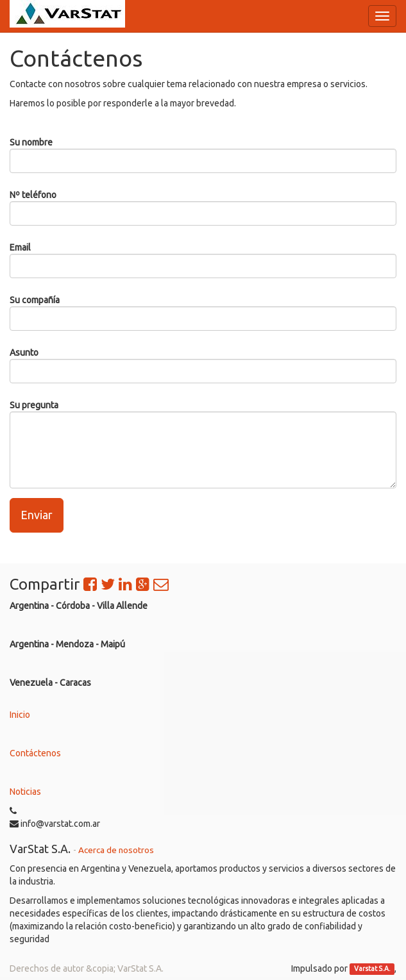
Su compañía (35, 300)
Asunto (24, 353)
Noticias (25, 792)
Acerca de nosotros (116, 850)
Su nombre (31, 142)
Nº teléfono (33, 195)
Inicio (20, 715)
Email (20, 247)
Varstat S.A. (372, 969)
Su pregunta (34, 405)
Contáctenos (35, 753)
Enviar (37, 515)
